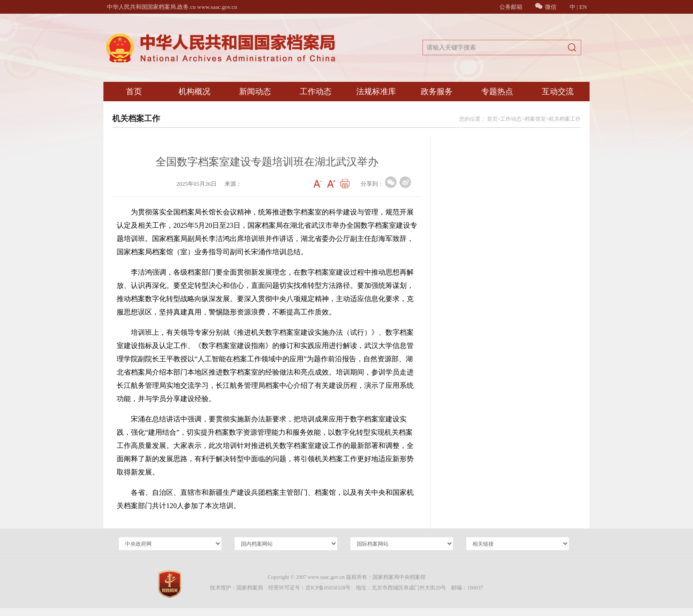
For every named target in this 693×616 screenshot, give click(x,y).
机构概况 (194, 92)
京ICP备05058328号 (328, 588)
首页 (134, 92)
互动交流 (558, 92)
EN (583, 7)
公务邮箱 (511, 7)
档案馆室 (535, 119)
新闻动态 (255, 92)
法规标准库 (376, 92)
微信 (546, 7)
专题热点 (497, 92)
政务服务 (437, 92)
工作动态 (316, 92)
